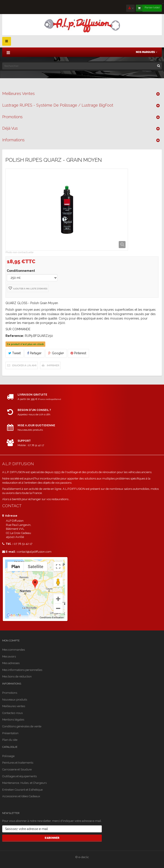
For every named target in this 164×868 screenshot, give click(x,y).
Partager (34, 353)
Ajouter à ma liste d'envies (30, 289)
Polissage (8, 756)
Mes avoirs (9, 656)
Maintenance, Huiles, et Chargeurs (24, 783)
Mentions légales (13, 720)
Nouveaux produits (15, 700)
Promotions (12, 117)
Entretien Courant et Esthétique (22, 790)
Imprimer (53, 365)
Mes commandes (14, 650)
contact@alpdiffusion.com (34, 552)
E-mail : (9, 552)
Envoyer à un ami (24, 365)
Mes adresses (11, 663)
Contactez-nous (12, 713)
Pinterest (78, 353)
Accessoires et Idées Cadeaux (21, 796)
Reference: (15, 336)
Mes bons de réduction (17, 676)
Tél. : (8, 544)
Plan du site (10, 740)
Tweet (15, 353)
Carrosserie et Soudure (17, 769)
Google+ (56, 353)
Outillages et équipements (19, 776)
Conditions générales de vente (22, 726)
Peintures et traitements (18, 763)
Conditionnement (21, 271)
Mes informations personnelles (22, 670)
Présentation (10, 733)
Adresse (10, 516)
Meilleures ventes (18, 94)
